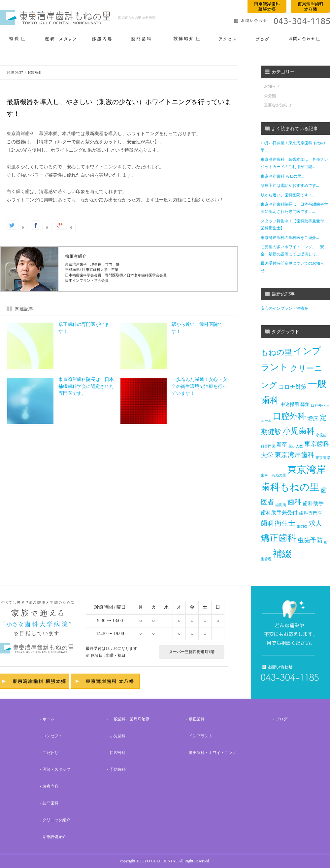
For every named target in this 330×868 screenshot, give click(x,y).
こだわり (50, 753)
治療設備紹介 (54, 837)
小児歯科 (118, 736)
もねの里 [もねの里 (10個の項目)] (276, 352)
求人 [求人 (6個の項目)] (315, 524)
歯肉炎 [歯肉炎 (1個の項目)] (302, 526)
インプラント (201, 736)
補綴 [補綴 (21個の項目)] (282, 554)
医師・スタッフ (56, 769)
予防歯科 (118, 769)
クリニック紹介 (56, 820)
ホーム (49, 719)
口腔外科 (118, 753)
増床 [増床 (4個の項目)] (313, 419)
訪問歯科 (50, 803)
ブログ (281, 719)
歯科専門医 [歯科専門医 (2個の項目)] (311, 513)
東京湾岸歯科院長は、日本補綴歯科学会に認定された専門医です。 (86, 386)
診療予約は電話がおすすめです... (290, 186)
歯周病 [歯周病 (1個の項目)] (281, 505)
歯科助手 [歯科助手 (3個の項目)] (313, 503)
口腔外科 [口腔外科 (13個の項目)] (289, 416)
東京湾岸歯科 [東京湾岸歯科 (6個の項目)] (294, 455)
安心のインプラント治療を (284, 308)
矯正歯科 (197, 719)
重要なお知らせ (278, 105)
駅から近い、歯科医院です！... (288, 195)
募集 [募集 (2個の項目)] (305, 405)
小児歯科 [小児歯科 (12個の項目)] (299, 431)
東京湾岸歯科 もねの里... (282, 176)
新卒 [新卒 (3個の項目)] (282, 444)
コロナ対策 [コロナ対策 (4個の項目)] (293, 387)
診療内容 (50, 786)
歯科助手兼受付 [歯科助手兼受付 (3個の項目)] (279, 513)
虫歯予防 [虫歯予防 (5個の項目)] (310, 540)
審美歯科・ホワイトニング (213, 753)
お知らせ (272, 86)
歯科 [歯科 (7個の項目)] (294, 502)
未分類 (270, 96)
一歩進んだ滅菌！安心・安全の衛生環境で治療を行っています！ (199, 386)
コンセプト (52, 736)
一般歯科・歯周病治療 (130, 719)
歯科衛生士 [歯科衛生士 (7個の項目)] (278, 523)
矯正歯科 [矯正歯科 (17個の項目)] (279, 538)
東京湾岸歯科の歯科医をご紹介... (290, 238)
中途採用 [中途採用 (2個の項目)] (290, 405)
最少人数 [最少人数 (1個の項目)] (296, 446)
